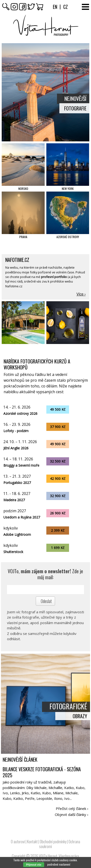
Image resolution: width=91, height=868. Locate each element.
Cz (66, 7)
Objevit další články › (72, 814)
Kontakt (32, 842)
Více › (81, 294)
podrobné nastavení (59, 864)
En (55, 7)
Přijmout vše (34, 865)
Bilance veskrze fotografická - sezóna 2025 (42, 772)
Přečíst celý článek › (72, 808)
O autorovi (18, 842)
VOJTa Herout (48, 856)
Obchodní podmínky (53, 842)
